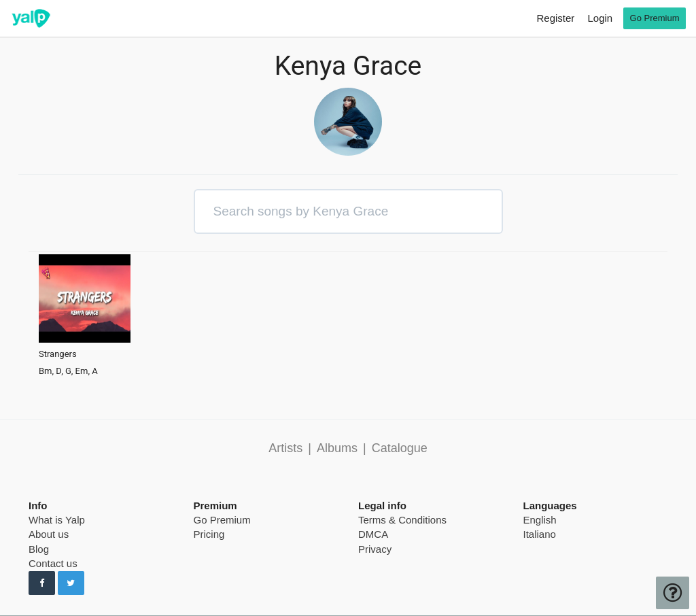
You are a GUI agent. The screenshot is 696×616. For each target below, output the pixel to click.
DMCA (373, 534)
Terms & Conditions (402, 520)
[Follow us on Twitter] (71, 583)
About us (49, 534)
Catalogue (400, 448)
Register (555, 18)
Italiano (540, 534)
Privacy (375, 549)
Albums (337, 448)
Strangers (58, 354)
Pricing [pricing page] (209, 534)
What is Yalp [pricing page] (57, 520)
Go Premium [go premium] (655, 18)
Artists (285, 448)
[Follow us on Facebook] (42, 583)
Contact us (53, 563)
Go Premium (222, 520)
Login (600, 18)
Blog (39, 549)
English (540, 520)
